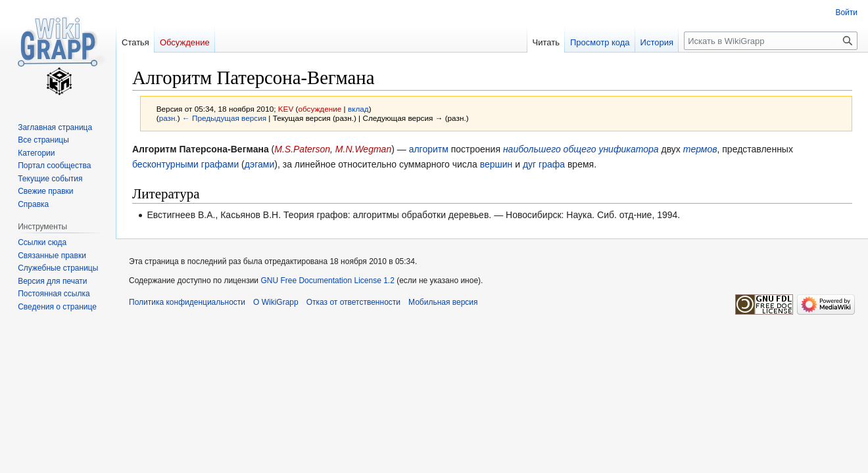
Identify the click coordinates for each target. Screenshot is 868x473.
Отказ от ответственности (353, 302)
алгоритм (429, 149)
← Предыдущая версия (224, 118)
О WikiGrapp (276, 302)
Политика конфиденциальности (187, 302)
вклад (358, 109)
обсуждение (320, 109)
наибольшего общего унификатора (581, 149)
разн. (168, 118)
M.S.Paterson (302, 149)
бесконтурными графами (185, 164)
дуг (529, 164)
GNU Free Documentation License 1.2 (327, 281)
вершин (496, 164)
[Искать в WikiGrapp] (771, 41)
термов (700, 149)
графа (552, 164)
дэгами (260, 164)
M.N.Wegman (363, 149)
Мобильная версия (443, 302)
